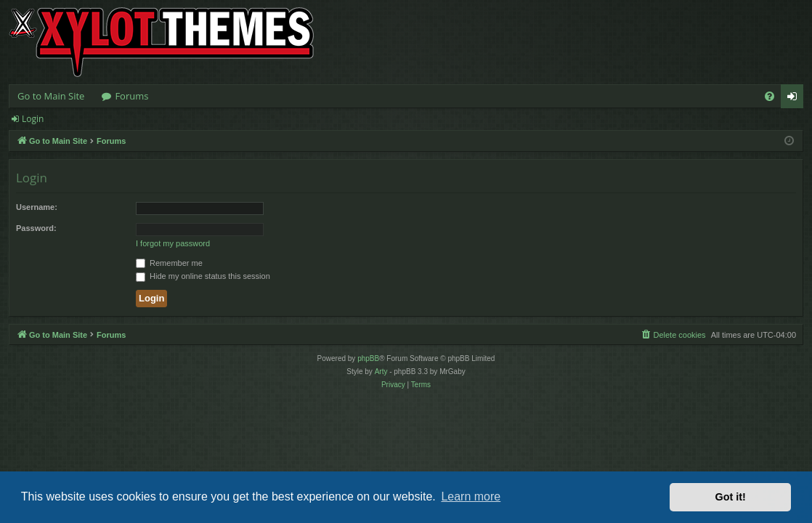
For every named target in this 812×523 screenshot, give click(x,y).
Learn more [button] (471, 496)
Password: (36, 228)
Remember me (169, 263)
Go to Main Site (51, 96)
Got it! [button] (731, 497)
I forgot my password (173, 243)
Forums (131, 96)
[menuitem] (770, 96)
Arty (381, 372)
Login (33, 119)
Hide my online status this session (203, 276)
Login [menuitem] (795, 99)
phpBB (368, 358)
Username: (37, 207)
